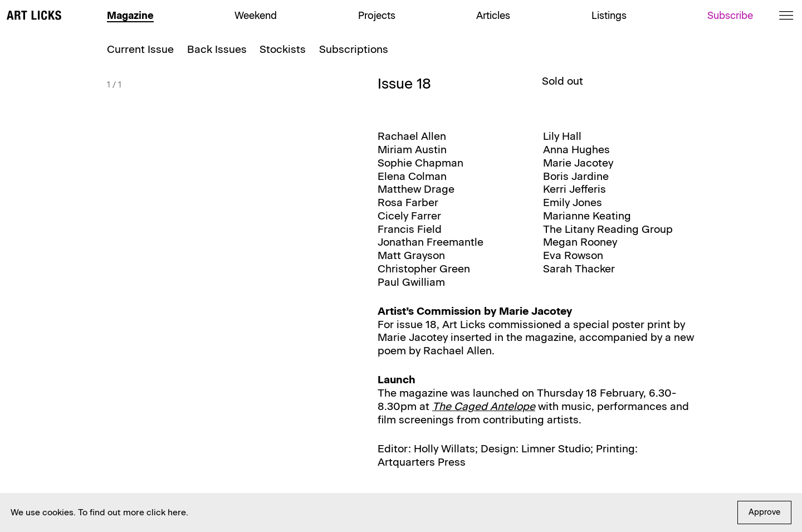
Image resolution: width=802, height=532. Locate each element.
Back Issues (217, 49)
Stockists (283, 49)
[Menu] (786, 15)
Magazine (130, 15)
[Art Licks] (34, 17)
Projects (377, 15)
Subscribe (730, 15)
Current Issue (140, 49)
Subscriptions (354, 49)
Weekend (256, 15)
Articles (493, 15)
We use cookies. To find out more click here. (99, 512)
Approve (764, 512)
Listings (609, 15)
